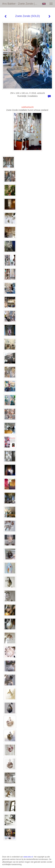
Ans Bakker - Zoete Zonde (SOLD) (21, 4)
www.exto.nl (28, 857)
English (44, 4)
